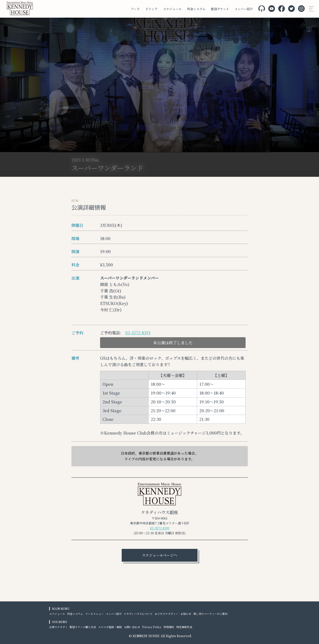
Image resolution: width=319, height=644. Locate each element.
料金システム (196, 9)
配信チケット (220, 9)
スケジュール (172, 9)
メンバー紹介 (244, 9)
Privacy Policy (152, 627)
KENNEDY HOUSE (146, 636)
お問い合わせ (132, 627)
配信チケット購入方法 (83, 627)
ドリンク (151, 9)
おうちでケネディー (167, 614)
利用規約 (169, 627)
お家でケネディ (58, 627)
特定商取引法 (184, 627)
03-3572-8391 (138, 333)
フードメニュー (94, 614)
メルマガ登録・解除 (110, 627)
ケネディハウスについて (138, 614)
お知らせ (186, 614)
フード (135, 9)
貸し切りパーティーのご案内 (210, 614)
